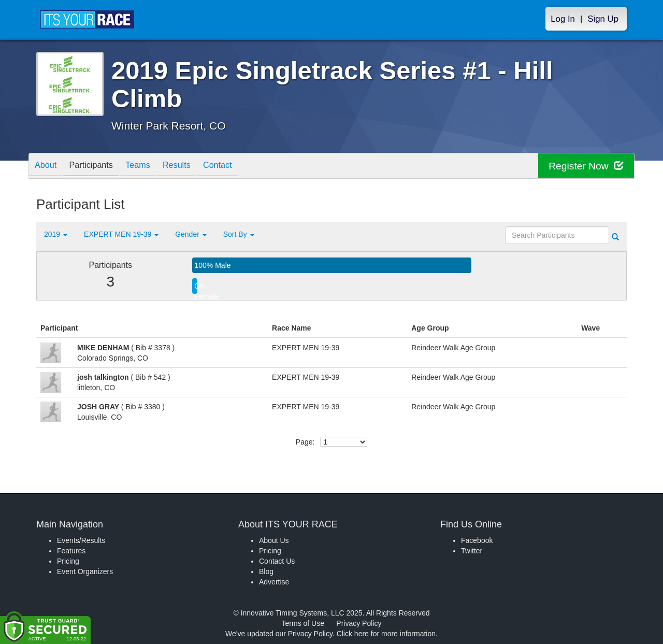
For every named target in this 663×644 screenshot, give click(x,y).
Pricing (68, 561)
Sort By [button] (239, 234)
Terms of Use (303, 623)
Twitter (472, 551)
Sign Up (603, 19)
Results (195, 167)
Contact (241, 167)
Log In (563, 19)
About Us (274, 540)
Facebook (477, 540)
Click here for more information (386, 634)
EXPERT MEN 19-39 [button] (121, 234)
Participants (99, 167)
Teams (151, 167)
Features (71, 551)
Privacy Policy (359, 623)
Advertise (274, 582)
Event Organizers (85, 571)
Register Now (585, 166)
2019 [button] (56, 234)
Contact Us (277, 561)
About (48, 167)
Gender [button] (191, 234)
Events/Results (81, 540)
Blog (266, 571)
